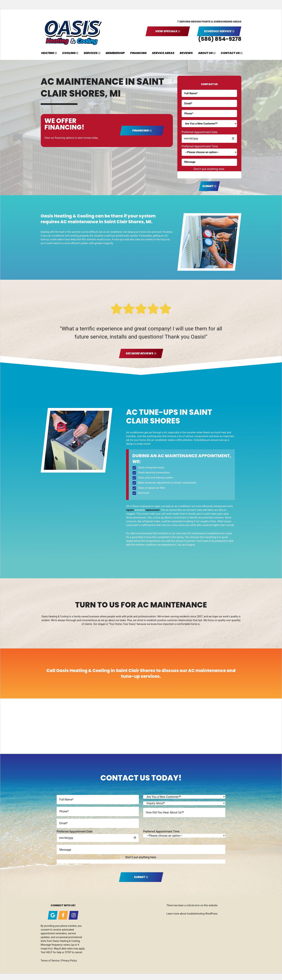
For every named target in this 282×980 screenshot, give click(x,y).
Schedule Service (218, 31)
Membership (115, 53)
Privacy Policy (69, 961)
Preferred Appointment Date (200, 132)
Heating (48, 53)
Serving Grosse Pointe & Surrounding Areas (210, 22)
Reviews (186, 53)
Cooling (69, 53)
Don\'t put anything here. (209, 169)
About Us (205, 53)
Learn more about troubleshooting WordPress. (192, 914)
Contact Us (230, 53)
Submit (208, 186)
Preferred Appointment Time (200, 146)
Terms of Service (50, 961)
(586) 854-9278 (220, 39)
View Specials (166, 31)
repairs (130, 510)
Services (91, 53)
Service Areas (163, 53)
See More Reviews (139, 353)
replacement (152, 510)
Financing (138, 53)
